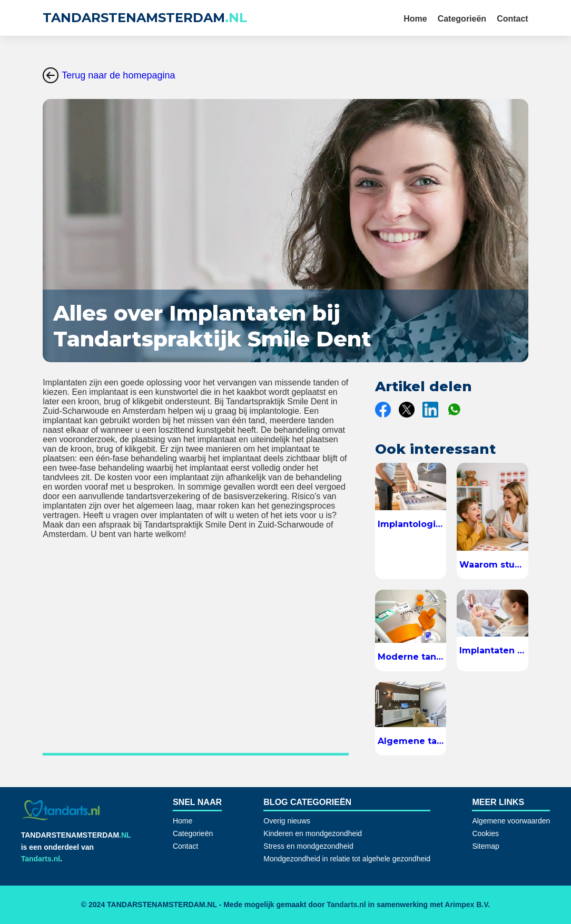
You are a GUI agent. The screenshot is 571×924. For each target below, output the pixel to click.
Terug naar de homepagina (109, 75)
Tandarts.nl (41, 859)
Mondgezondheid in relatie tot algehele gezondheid (347, 859)
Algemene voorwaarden (511, 821)
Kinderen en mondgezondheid (313, 833)
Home (415, 19)
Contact (513, 19)
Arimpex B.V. (467, 905)
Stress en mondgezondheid (308, 846)
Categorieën (462, 19)
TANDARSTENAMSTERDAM (145, 18)
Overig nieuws (287, 821)
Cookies (485, 833)
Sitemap (485, 846)
